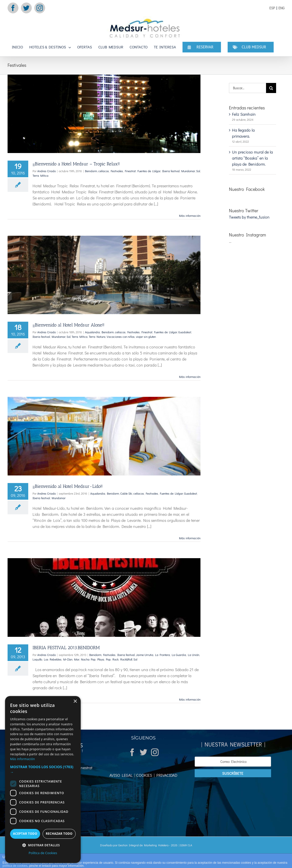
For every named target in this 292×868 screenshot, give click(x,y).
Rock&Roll (126, 659)
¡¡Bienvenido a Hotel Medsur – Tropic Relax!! (76, 164)
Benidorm (91, 171)
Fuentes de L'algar (149, 171)
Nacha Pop (88, 659)
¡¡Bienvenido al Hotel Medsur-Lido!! (68, 486)
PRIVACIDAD (166, 775)
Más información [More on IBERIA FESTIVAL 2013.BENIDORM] (190, 699)
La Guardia (179, 655)
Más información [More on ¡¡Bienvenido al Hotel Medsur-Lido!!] (190, 538)
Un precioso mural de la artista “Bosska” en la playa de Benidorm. (252, 158)
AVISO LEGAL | (122, 775)
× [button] (75, 701)
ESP (272, 8)
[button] (43, 769)
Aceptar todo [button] (25, 834)
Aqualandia (92, 332)
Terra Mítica (40, 175)
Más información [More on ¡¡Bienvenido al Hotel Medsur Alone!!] (190, 377)
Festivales (117, 171)
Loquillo (37, 659)
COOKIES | (145, 775)
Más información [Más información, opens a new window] (22, 759)
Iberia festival (171, 171)
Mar (77, 659)
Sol (198, 171)
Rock (115, 659)
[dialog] (43, 780)
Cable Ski (126, 493)
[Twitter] (143, 752)
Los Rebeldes (53, 659)
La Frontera (163, 655)
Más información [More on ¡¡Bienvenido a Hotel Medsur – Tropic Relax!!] (190, 216)
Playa (101, 659)
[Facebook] (132, 752)
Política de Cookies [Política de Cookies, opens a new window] (43, 853)
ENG (281, 8)
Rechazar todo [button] (59, 834)
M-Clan (68, 659)
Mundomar (188, 171)
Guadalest (185, 332)
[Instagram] (155, 752)
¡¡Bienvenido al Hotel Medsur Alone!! (68, 325)
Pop (108, 659)
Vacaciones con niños (121, 337)
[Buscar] (271, 88)
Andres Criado (47, 171)
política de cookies (15, 866)
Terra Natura (97, 337)
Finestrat (130, 171)
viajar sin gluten (146, 337)
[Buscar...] (247, 88)
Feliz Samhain (244, 114)
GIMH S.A (186, 845)
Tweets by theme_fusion (249, 217)
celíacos (104, 171)
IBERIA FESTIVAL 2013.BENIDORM (66, 648)
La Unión (194, 655)
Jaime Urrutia (145, 655)
